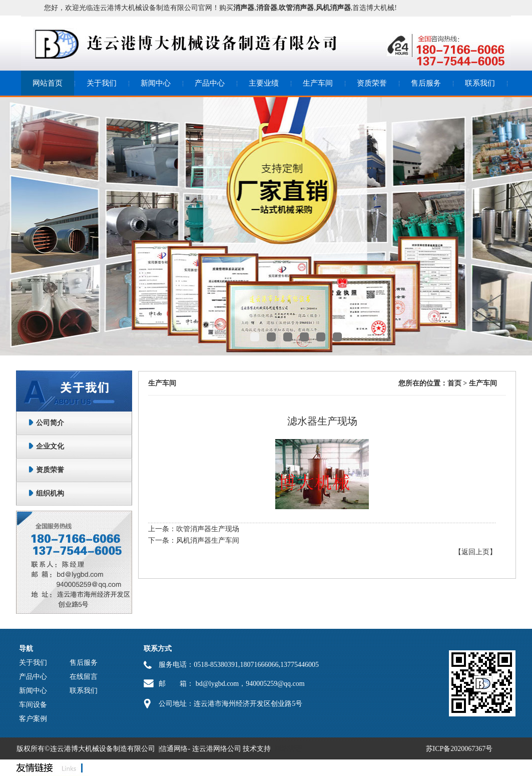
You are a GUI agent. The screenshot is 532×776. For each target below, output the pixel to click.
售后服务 (426, 83)
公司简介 (50, 423)
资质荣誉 (372, 83)
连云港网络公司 (217, 749)
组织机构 (50, 493)
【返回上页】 (475, 552)
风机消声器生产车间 (208, 540)
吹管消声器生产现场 (208, 529)
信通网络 (174, 749)
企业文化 (50, 446)
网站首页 (48, 83)
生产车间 (318, 83)
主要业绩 (264, 83)
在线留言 (84, 677)
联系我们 (480, 83)
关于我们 (102, 83)
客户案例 (33, 719)
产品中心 (210, 83)
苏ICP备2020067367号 (459, 749)
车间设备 (33, 705)
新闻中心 (156, 83)
